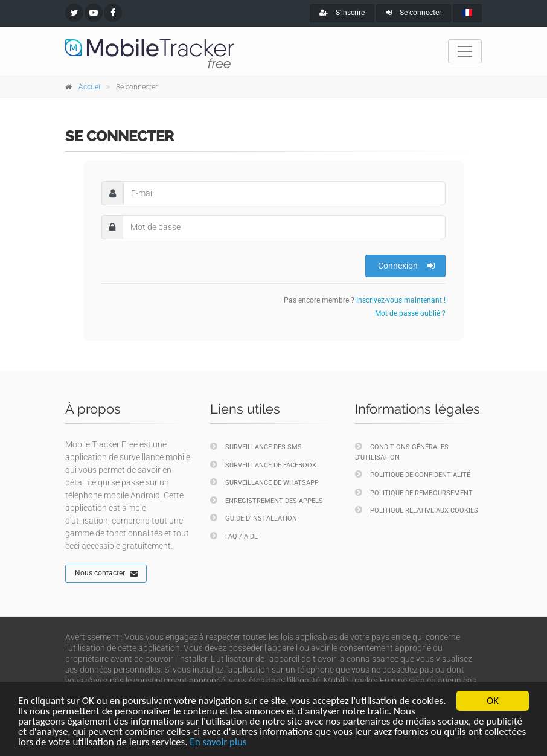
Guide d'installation (254, 518)
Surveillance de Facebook (263, 465)
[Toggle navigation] (465, 51)
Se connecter (414, 13)
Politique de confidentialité (413, 474)
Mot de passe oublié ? (410, 313)
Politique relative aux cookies (417, 510)
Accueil (90, 87)
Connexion (406, 266)
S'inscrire (342, 13)
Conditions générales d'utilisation (402, 452)
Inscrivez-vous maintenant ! (401, 300)
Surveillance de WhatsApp (264, 482)
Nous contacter (106, 574)
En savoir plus (218, 742)
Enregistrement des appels (267, 500)
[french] (467, 13)
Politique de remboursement (414, 492)
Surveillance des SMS (256, 447)
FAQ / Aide (234, 536)
